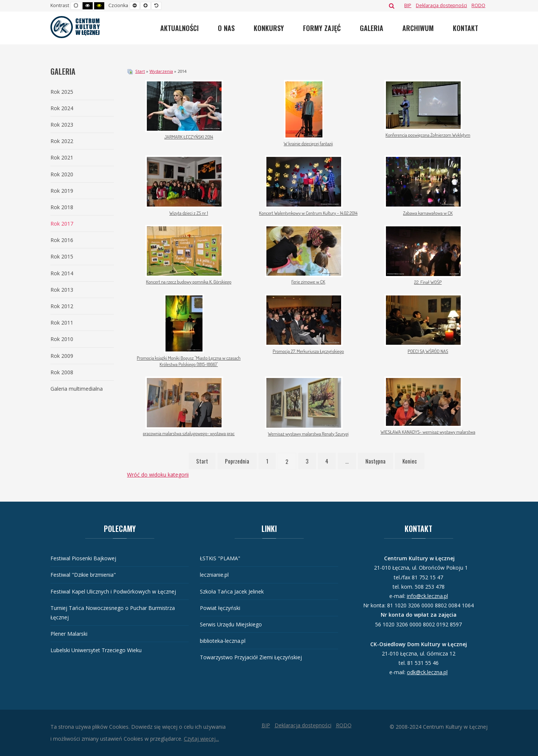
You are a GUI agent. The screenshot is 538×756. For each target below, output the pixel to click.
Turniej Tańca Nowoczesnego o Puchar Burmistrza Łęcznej (113, 613)
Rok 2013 (62, 290)
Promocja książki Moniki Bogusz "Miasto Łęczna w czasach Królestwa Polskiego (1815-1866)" (189, 361)
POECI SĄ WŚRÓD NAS (428, 351)
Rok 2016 (62, 240)
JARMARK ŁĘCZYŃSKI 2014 (189, 137)
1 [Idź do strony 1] (267, 461)
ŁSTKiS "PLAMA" (220, 558)
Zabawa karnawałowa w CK (428, 213)
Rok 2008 (62, 372)
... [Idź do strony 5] (347, 461)
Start (140, 71)
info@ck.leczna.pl (427, 596)
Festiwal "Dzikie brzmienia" (83, 575)
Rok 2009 (62, 356)
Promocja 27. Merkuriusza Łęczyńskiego (308, 351)
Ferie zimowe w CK (308, 282)
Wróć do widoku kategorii (158, 475)
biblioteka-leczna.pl (223, 641)
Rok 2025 (62, 92)
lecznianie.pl (214, 575)
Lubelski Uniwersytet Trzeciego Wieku (96, 650)
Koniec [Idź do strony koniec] (410, 461)
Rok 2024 (62, 108)
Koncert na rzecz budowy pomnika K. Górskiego (189, 282)
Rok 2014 (62, 273)
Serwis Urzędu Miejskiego (231, 624)
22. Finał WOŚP (428, 282)
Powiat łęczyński (220, 608)
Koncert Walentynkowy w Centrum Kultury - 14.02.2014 (308, 213)
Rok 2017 (62, 224)
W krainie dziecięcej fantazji (308, 143)
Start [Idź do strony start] (202, 461)
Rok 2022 (62, 141)
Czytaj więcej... (201, 739)
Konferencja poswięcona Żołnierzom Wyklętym (428, 135)
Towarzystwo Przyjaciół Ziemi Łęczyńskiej (251, 657)
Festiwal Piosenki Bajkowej (83, 558)
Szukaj (392, 6)
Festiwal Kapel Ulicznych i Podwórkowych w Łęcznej (113, 591)
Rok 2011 (62, 323)
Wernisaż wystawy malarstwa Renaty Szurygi (308, 434)
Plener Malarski (69, 634)
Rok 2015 (62, 256)
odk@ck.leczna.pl (427, 672)
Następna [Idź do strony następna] (375, 461)
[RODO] (478, 5)
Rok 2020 (62, 174)
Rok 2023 (62, 125)
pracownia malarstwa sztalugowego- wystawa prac (189, 433)
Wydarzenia (161, 71)
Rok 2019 (62, 191)
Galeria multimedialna (77, 389)
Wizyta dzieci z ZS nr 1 (189, 213)
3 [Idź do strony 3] (307, 461)
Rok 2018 (62, 207)
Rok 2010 (62, 339)
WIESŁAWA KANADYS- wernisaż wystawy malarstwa (428, 432)
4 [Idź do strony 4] (327, 461)
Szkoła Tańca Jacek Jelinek (232, 591)
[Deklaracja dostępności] (441, 5)
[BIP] (408, 5)
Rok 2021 (62, 157)
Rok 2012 (62, 306)
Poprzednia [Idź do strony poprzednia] (237, 461)
